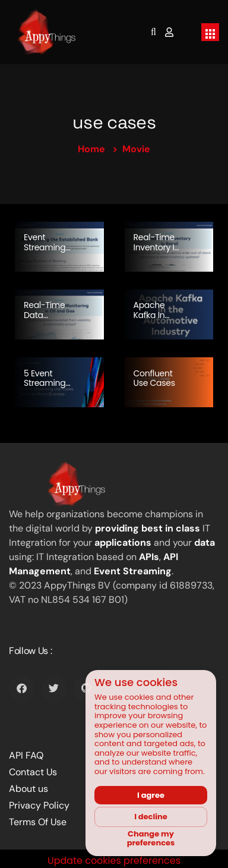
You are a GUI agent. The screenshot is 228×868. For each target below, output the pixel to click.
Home (91, 149)
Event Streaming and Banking (45, 252)
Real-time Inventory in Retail (157, 247)
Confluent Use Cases (154, 378)
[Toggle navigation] (210, 32)
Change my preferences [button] (151, 839)
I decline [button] (151, 817)
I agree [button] (151, 795)
